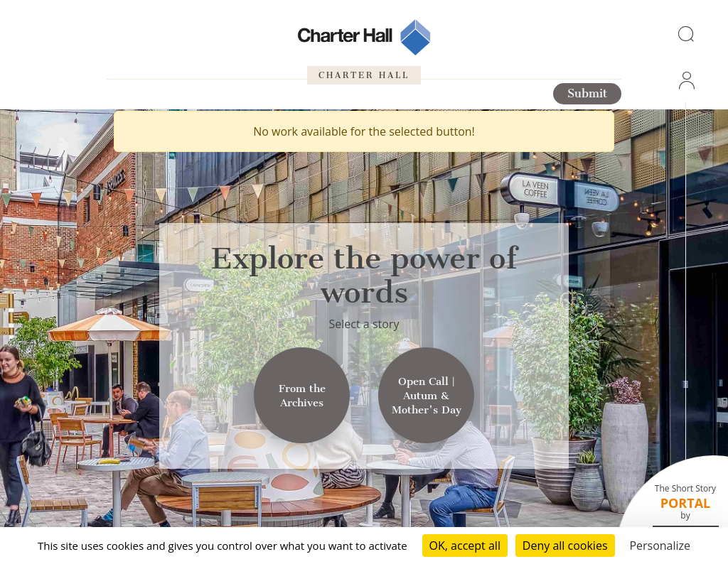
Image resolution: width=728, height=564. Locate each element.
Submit (587, 93)
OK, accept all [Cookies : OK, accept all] (465, 546)
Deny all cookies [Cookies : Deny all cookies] (565, 546)
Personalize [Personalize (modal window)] (660, 546)
